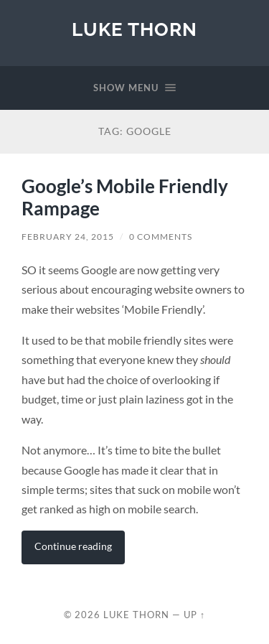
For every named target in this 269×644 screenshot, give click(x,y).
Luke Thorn (134, 29)
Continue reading (73, 546)
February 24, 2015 (68, 237)
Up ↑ (194, 615)
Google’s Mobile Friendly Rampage (125, 197)
